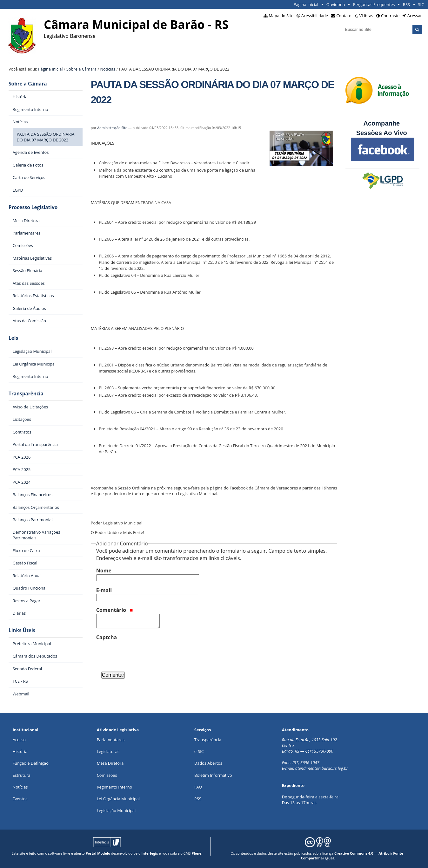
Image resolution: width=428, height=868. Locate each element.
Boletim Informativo (213, 775)
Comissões (107, 775)
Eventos (20, 799)
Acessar (415, 16)
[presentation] (144, 653)
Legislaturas (108, 751)
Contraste (390, 16)
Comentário (115, 610)
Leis (13, 338)
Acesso (19, 740)
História (20, 751)
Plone (196, 853)
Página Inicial (306, 4)
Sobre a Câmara (81, 69)
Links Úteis (22, 630)
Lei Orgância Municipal (118, 799)
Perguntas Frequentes (374, 4)
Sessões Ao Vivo (383, 133)
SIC (421, 4)
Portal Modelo (98, 853)
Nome (104, 571)
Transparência (26, 394)
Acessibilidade (315, 16)
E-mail (104, 590)
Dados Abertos (208, 763)
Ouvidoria (336, 4)
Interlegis (150, 853)
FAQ (198, 787)
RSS (406, 4)
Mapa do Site (281, 16)
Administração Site (112, 128)
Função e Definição (31, 763)
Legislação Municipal (116, 810)
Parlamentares (111, 740)
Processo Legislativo (33, 207)
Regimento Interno (115, 787)
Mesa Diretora (110, 763)
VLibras (366, 16)
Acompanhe (382, 123)
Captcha (107, 637)
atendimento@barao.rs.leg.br (322, 768)
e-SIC (199, 751)
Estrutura (22, 775)
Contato (344, 16)
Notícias (108, 69)
